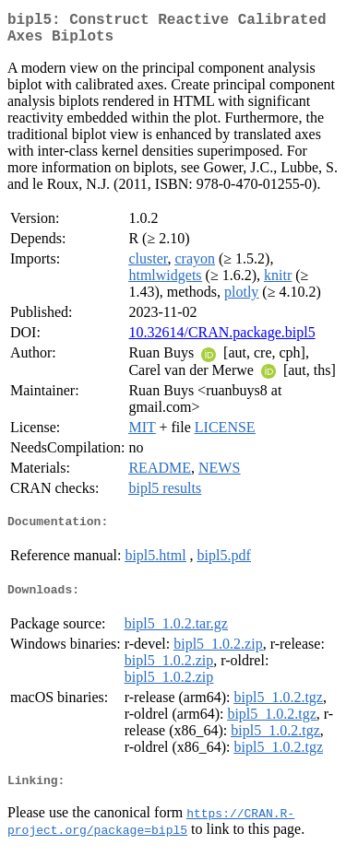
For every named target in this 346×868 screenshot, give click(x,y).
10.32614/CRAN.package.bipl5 (221, 340)
